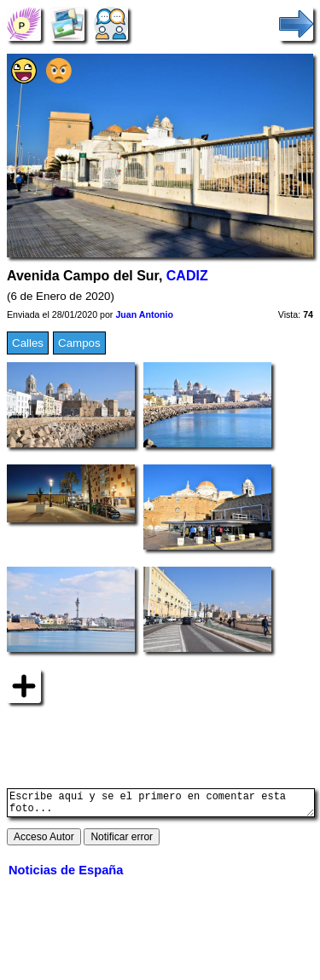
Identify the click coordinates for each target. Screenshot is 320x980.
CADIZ (187, 276)
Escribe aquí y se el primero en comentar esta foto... (161, 805)
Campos (79, 343)
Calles (28, 343)
